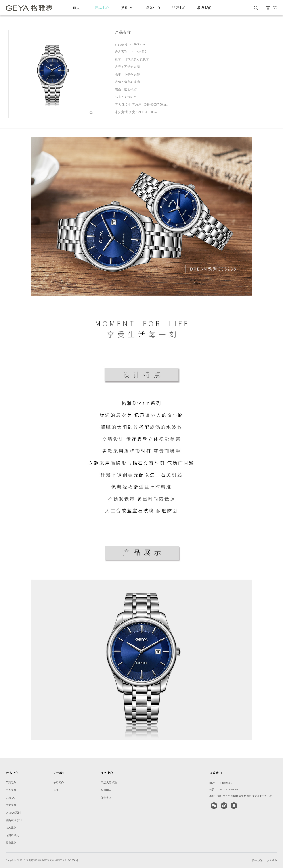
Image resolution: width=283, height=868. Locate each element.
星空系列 (11, 790)
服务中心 (128, 8)
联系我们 (205, 8)
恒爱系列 (11, 805)
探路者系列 (12, 835)
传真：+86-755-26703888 (224, 789)
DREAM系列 (13, 813)
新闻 (56, 790)
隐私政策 (258, 860)
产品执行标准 (109, 783)
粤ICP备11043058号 (67, 860)
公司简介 (59, 783)
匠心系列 (11, 843)
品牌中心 (179, 8)
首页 (76, 8)
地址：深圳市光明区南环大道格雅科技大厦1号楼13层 (241, 796)
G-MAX (10, 798)
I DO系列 (11, 828)
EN (275, 8)
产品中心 (102, 8)
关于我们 (59, 773)
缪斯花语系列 (14, 820)
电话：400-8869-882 (221, 783)
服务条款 (272, 860)
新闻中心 (153, 8)
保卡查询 (106, 798)
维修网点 (106, 790)
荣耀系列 (11, 783)
